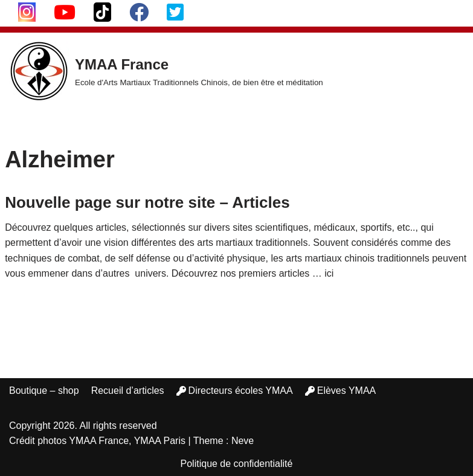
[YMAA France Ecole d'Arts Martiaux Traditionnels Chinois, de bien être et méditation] (166, 71)
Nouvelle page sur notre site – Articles (147, 202)
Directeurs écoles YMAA (235, 391)
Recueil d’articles (128, 391)
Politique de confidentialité (237, 464)
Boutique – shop (44, 391)
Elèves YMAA (341, 391)
